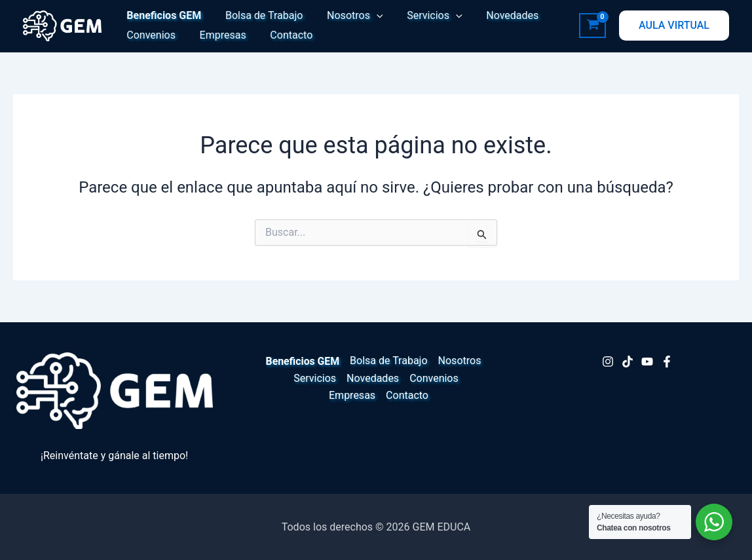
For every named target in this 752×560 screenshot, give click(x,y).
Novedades (498, 15)
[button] (369, 16)
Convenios (150, 35)
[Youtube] (647, 362)
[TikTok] (628, 362)
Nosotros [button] (347, 16)
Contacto (284, 35)
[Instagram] (608, 362)
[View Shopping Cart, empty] (592, 26)
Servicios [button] (424, 16)
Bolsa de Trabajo (260, 15)
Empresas (218, 35)
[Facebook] (667, 362)
